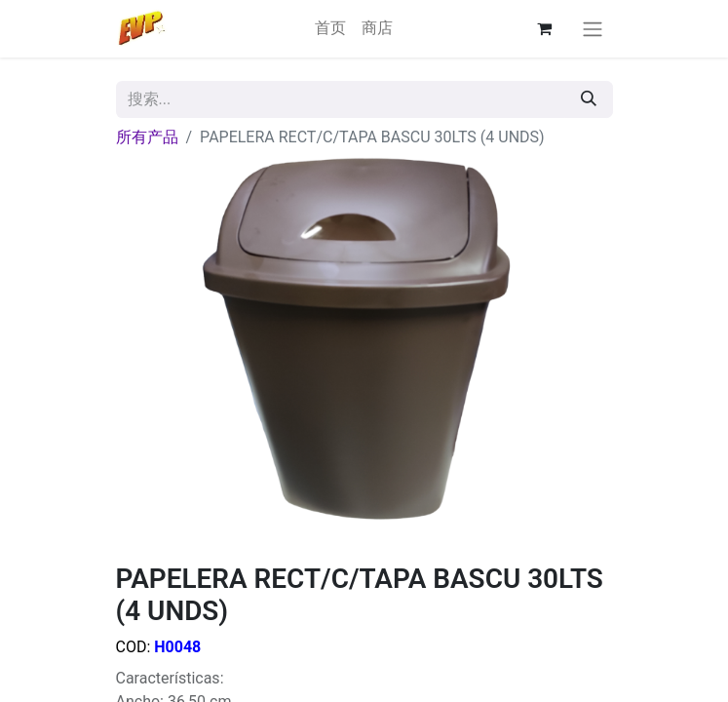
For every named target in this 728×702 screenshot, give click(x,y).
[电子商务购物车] (545, 28)
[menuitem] (330, 28)
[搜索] (589, 99)
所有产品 (147, 137)
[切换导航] (593, 29)
